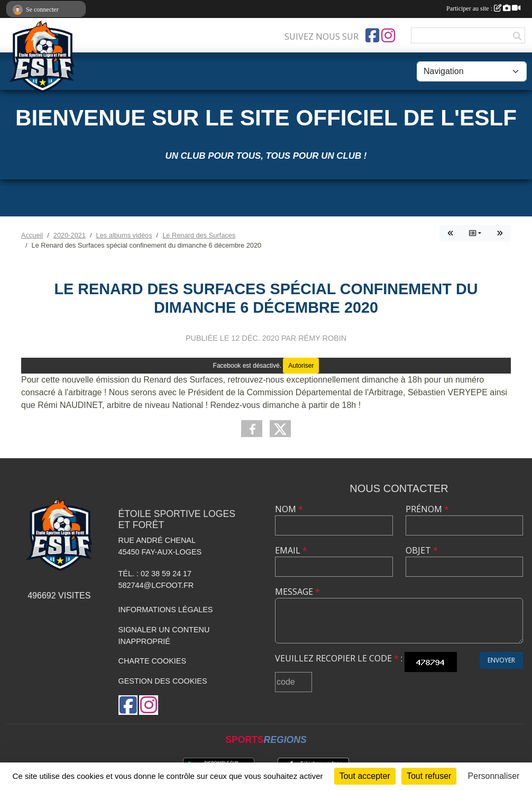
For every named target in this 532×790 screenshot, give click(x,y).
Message (297, 592)
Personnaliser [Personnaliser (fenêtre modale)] (494, 776)
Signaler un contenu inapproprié (164, 635)
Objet (422, 550)
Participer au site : (483, 8)
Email (291, 550)
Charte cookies (152, 661)
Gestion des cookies (163, 681)
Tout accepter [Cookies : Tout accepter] (365, 776)
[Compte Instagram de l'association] (388, 35)
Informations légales (166, 610)
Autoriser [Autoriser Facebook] (301, 366)
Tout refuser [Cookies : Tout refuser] (429, 776)
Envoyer (501, 660)
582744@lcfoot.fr (156, 585)
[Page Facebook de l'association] (372, 35)
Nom (289, 509)
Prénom (427, 509)
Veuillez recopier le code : (339, 658)
